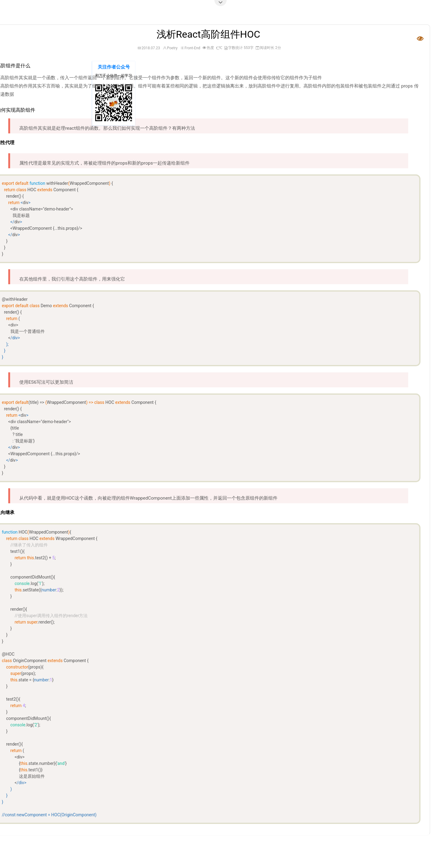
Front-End (192, 48)
